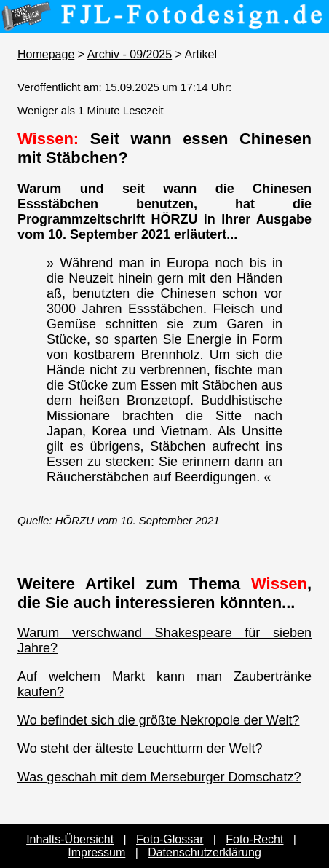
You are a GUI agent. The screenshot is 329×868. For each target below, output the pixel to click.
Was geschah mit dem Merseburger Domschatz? (159, 777)
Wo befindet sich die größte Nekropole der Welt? (159, 720)
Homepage (46, 54)
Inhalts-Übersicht (70, 839)
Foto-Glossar (170, 839)
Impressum (96, 852)
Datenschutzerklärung (205, 852)
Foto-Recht (254, 839)
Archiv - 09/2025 (130, 54)
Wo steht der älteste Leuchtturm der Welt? (140, 749)
